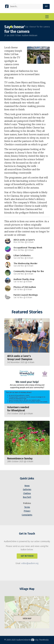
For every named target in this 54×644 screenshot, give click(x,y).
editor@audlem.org (30, 563)
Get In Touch (27, 556)
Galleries (27, 489)
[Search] (25, 6)
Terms (27, 507)
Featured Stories (27, 312)
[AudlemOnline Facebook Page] (7, 6)
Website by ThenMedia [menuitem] (39, 640)
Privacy (27, 511)
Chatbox (27, 493)
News (19, 27)
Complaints (27, 515)
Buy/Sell (27, 497)
